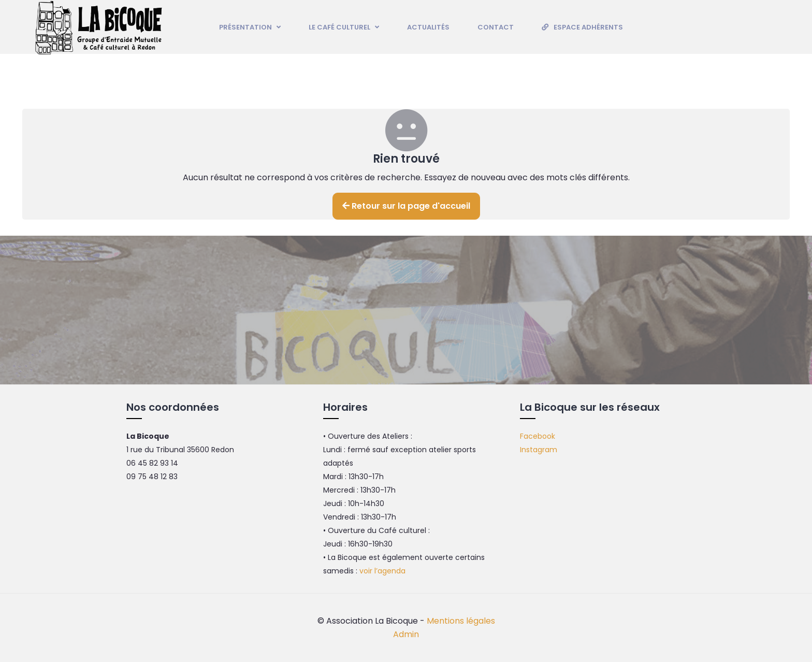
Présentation (250, 27)
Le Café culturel (344, 27)
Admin (406, 634)
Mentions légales (461, 621)
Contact (496, 27)
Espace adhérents (588, 27)
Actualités (428, 27)
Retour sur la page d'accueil (406, 206)
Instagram (539, 450)
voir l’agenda (382, 571)
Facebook (538, 436)
